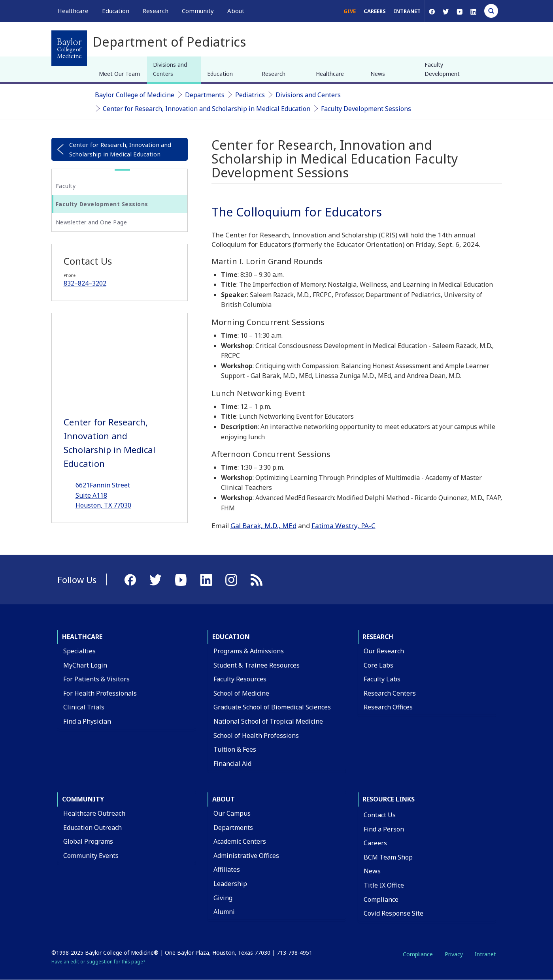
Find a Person (384, 829)
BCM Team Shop (388, 857)
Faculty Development (442, 69)
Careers (375, 11)
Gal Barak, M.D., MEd (263, 526)
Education (220, 74)
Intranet (407, 11)
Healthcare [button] (73, 11)
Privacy (454, 954)
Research (274, 74)
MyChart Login (85, 665)
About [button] (236, 11)
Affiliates (227, 869)
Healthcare (330, 74)
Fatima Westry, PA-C (344, 526)
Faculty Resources (240, 679)
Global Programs (88, 841)
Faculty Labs (382, 679)
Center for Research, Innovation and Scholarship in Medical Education (207, 109)
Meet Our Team (119, 74)
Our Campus (232, 813)
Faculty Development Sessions (366, 109)
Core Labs (378, 665)
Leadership (230, 884)
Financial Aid (232, 764)
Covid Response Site (394, 913)
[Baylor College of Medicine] (69, 48)
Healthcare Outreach (94, 813)
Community (83, 799)
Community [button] (198, 11)
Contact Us (380, 815)
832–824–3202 (85, 283)
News (378, 74)
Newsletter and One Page (92, 222)
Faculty (66, 186)
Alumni (224, 912)
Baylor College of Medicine (135, 95)
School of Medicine (241, 693)
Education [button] (116, 11)
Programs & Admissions (249, 651)
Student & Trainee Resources (257, 665)
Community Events (91, 856)
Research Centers (390, 693)
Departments (205, 95)
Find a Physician (87, 721)
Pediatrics (250, 95)
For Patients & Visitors (96, 679)
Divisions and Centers (170, 69)
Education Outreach (92, 828)
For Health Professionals (100, 693)
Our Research (384, 651)
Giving (223, 898)
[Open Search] (491, 11)
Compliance (381, 899)
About (224, 799)
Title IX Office (384, 885)
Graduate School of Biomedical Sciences (272, 707)
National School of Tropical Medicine (268, 721)
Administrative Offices (246, 856)
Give (350, 11)
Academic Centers (240, 841)
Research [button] (156, 11)
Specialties (79, 651)
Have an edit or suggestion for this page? (98, 962)
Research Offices (388, 707)
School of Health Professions (256, 735)
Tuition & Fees (235, 749)
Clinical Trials (84, 707)
